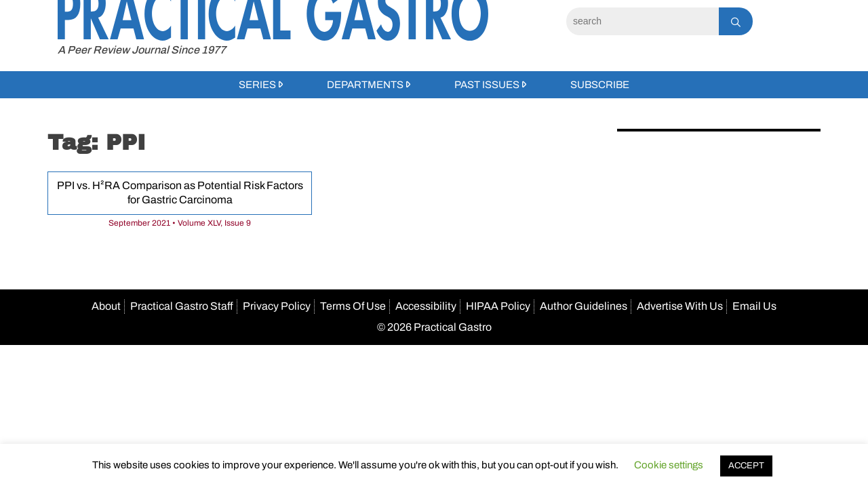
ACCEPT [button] (746, 466)
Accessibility (426, 306)
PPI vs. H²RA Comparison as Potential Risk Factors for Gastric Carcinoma (180, 192)
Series (257, 85)
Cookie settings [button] (669, 465)
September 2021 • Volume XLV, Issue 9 (180, 223)
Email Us (754, 306)
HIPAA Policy (498, 306)
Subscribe (600, 85)
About (106, 306)
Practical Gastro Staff (182, 306)
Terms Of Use (353, 306)
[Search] (643, 21)
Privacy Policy (277, 306)
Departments (365, 85)
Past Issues (487, 85)
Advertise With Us (680, 306)
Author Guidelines (584, 306)
